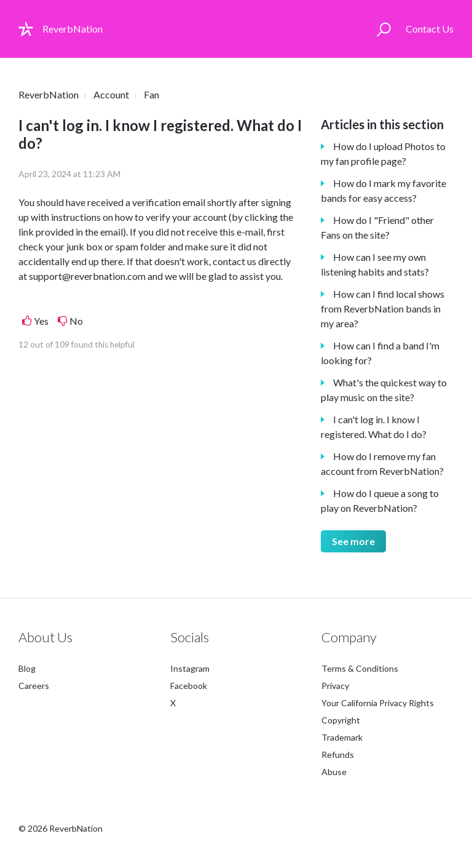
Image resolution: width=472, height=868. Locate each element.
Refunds (338, 755)
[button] (384, 29)
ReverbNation (49, 94)
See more (353, 541)
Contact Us (430, 29)
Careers (34, 686)
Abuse (334, 772)
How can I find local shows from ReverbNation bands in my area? (383, 309)
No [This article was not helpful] (76, 321)
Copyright (341, 720)
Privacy (335, 686)
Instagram (190, 668)
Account (111, 94)
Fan (151, 94)
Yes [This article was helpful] (41, 321)
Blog (27, 668)
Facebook (189, 686)
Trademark (342, 737)
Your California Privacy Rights (378, 703)
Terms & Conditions (360, 668)
